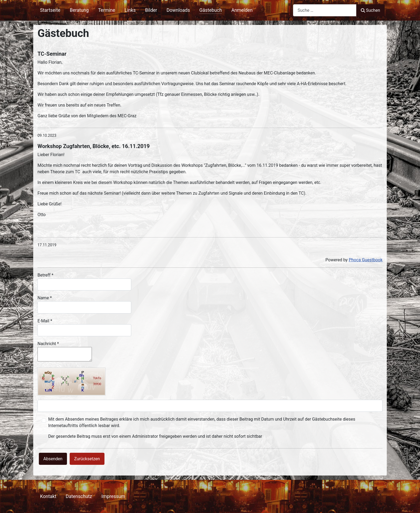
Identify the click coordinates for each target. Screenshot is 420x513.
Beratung (79, 10)
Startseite (50, 10)
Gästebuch (211, 10)
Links (130, 10)
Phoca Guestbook (366, 260)
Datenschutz (79, 496)
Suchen (370, 10)
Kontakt (48, 496)
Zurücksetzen (87, 459)
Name (45, 298)
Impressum (113, 496)
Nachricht (48, 344)
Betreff (45, 275)
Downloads (178, 10)
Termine (107, 10)
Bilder (151, 10)
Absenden (53, 459)
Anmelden (242, 10)
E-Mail (45, 321)
